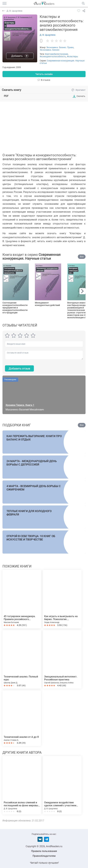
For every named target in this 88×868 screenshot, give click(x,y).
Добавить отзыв (19, 369)
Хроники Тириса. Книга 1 (20, 405)
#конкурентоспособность (53, 56)
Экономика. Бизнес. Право (60, 47)
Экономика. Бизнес (50, 50)
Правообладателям (44, 856)
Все (82, 257)
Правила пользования (44, 851)
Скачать (81, 96)
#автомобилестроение (56, 54)
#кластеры (72, 56)
